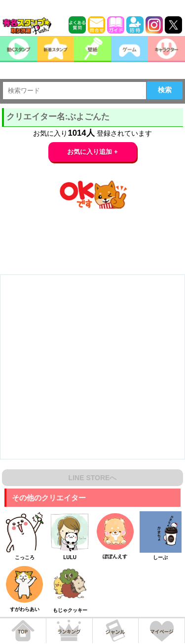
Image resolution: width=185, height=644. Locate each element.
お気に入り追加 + (92, 152)
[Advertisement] (92, 367)
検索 (165, 90)
